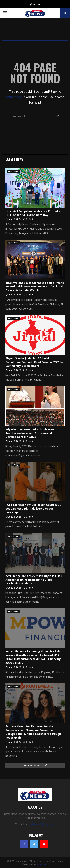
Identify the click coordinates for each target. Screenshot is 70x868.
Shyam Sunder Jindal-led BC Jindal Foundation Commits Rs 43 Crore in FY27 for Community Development (35, 362)
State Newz (42, 864)
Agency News (14, 171)
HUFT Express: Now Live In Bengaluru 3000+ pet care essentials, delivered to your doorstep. (34, 509)
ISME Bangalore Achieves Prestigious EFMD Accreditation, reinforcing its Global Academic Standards (34, 580)
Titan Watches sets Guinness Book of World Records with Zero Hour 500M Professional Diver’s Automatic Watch (35, 287)
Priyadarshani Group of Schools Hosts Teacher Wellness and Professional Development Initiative (31, 433)
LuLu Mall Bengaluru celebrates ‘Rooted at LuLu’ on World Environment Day (33, 213)
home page (14, 97)
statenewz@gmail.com (42, 824)
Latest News (14, 159)
